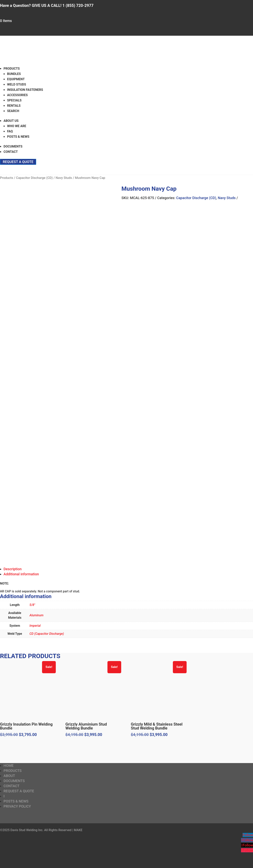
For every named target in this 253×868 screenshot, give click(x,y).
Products (12, 69)
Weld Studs (17, 84)
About (9, 776)
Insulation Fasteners (25, 90)
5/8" (32, 605)
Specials (14, 100)
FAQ (10, 131)
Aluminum (36, 615)
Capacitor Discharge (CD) (34, 178)
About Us (11, 121)
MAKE (78, 830)
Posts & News (18, 137)
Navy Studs (64, 178)
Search (13, 111)
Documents (13, 146)
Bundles (14, 74)
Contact (11, 152)
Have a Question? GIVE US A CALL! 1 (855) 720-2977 (47, 5)
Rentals (14, 106)
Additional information (21, 574)
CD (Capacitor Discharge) (47, 634)
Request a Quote (18, 162)
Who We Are (17, 126)
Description (13, 569)
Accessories (17, 95)
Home (9, 766)
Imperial (35, 626)
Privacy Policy (17, 806)
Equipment (16, 79)
